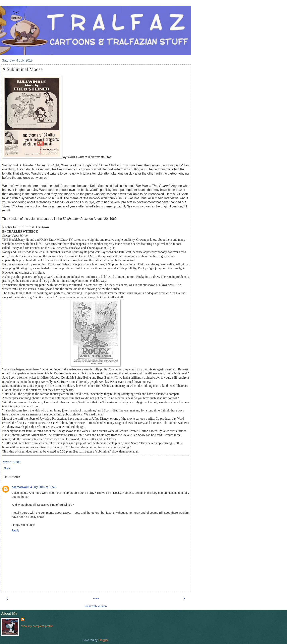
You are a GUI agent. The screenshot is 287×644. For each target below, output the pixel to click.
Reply (15, 530)
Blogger (103, 640)
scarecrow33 (20, 487)
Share (7, 468)
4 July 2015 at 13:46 (43, 487)
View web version (96, 606)
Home (96, 599)
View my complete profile (37, 626)
